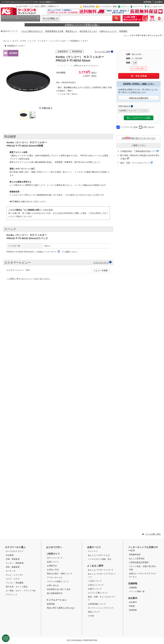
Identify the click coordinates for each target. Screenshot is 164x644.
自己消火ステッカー (88, 31)
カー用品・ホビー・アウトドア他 (20, 591)
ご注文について (95, 581)
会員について (53, 562)
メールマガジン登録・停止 (100, 559)
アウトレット (12, 595)
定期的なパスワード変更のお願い (82, 25)
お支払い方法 (53, 570)
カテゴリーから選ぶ (11, 18)
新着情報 (51, 604)
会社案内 (158, 2)
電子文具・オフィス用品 (17, 587)
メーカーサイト (50, 252)
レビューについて (101, 262)
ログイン (125, 7)
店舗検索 (133, 588)
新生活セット (72, 31)
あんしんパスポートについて (101, 570)
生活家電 (10, 555)
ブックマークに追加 (129, 127)
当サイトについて (55, 558)
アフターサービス (55, 578)
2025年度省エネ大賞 (54, 31)
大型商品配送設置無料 (139, 562)
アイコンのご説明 (102, 52)
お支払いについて (96, 585)
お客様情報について (97, 604)
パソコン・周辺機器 (15, 583)
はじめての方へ (22, 6)
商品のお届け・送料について (60, 574)
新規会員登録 (89, 7)
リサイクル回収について (58, 581)
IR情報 (132, 606)
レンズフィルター (59, 41)
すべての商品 (49, 18)
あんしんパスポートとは (99, 555)
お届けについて (95, 589)
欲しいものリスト (155, 7)
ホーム (6, 41)
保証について (94, 612)
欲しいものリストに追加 (139, 118)
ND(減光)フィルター (79, 41)
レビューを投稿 (101, 270)
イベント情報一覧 (137, 591)
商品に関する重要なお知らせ (61, 608)
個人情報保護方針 (55, 593)
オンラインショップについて (101, 608)
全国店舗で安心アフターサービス (139, 138)
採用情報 (147, 2)
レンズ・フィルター (39, 41)
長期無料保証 (135, 555)
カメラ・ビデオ (19, 41)
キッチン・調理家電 (15, 563)
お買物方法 (52, 566)
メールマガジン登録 (108, 7)
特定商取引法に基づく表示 (59, 589)
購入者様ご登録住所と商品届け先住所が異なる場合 (140, 157)
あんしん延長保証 (137, 558)
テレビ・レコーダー (15, 575)
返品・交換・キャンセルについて (135, 163)
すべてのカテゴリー (15, 551)
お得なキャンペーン (108, 31)
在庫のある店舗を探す (139, 98)
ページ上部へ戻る (153, 534)
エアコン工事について (98, 593)
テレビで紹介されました (32, 31)
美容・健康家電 (13, 567)
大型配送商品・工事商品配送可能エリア (138, 151)
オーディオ (11, 571)
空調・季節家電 (13, 559)
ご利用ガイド (53, 6)
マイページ (138, 7)
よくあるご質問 (38, 6)
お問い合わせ (148, 127)
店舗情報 (133, 583)
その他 (91, 616)
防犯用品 (123, 31)
